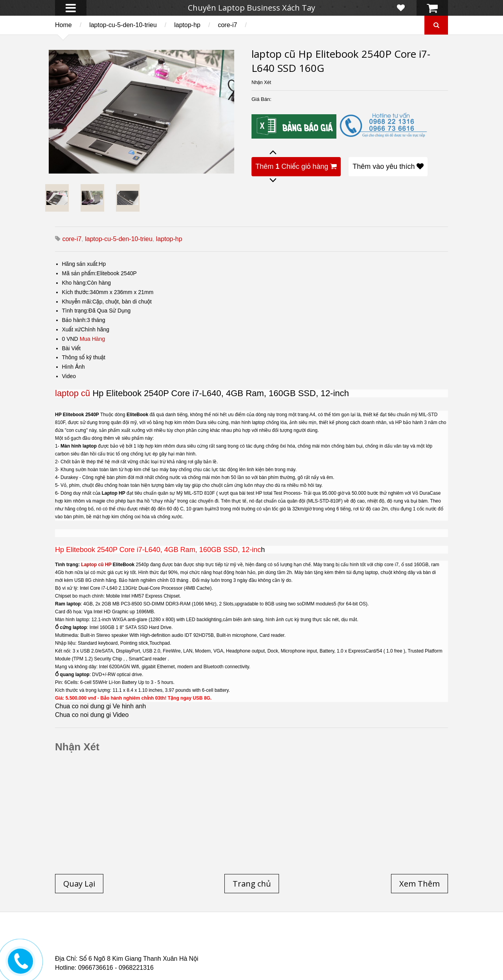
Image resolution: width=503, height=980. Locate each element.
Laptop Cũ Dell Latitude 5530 (124, 952)
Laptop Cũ (316, 938)
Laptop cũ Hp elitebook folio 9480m (178, 943)
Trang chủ (69, 938)
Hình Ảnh (73, 367)
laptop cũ (73, 393)
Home (63, 25)
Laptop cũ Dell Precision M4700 (385, 943)
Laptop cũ (92, 565)
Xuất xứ (72, 329)
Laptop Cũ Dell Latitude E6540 (111, 947)
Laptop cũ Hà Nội (370, 938)
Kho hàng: (75, 283)
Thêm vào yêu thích (388, 166)
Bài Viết (72, 348)
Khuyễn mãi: (77, 302)
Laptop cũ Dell (174, 938)
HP (108, 565)
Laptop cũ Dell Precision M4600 (285, 943)
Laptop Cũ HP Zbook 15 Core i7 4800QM (218, 947)
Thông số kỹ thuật (84, 357)
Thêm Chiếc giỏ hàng (296, 166)
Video (69, 376)
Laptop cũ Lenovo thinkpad (248, 938)
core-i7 (227, 25)
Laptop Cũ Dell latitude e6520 (219, 952)
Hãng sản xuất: (81, 264)
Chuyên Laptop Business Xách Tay (251, 8)
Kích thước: (76, 292)
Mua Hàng (93, 339)
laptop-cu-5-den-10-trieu (123, 25)
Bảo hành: (75, 320)
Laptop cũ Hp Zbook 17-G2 (319, 947)
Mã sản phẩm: (79, 273)
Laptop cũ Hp (119, 938)
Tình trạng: (75, 311)
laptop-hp (187, 25)
